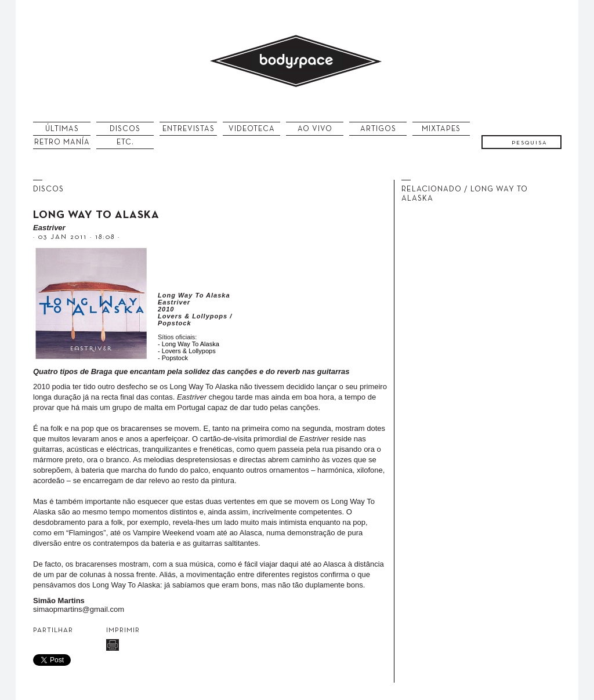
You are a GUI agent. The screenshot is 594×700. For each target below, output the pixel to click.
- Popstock (173, 358)
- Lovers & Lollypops (187, 351)
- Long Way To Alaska (189, 344)
